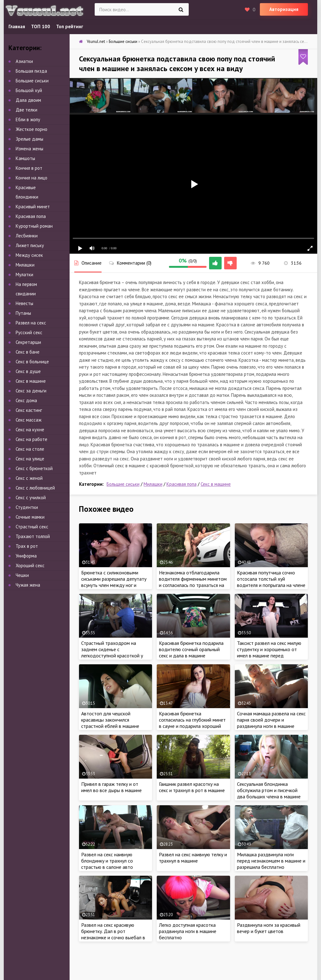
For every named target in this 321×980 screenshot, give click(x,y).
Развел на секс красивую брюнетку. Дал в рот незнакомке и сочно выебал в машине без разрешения (113, 934)
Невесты (24, 303)
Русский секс (29, 332)
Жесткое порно (32, 129)
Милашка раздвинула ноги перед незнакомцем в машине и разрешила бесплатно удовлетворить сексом (271, 864)
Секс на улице (30, 459)
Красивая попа (182, 484)
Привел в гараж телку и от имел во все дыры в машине (111, 787)
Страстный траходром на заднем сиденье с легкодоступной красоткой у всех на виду (112, 652)
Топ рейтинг (70, 26)
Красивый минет (33, 207)
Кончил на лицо (32, 178)
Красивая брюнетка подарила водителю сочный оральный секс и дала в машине (191, 649)
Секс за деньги (31, 391)
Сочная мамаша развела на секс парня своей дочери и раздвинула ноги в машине (271, 720)
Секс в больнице (32, 362)
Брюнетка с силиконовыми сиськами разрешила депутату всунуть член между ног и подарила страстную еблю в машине (114, 585)
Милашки (153, 484)
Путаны (23, 313)
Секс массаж (29, 420)
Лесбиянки (27, 236)
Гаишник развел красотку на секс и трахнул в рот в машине (192, 787)
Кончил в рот (29, 168)
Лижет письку (30, 245)
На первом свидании (26, 289)
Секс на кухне (30, 430)
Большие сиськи (123, 484)
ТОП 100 (41, 26)
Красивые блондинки (27, 192)
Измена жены (29, 149)
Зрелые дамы (29, 139)
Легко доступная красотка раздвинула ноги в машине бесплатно (188, 931)
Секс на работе (32, 439)
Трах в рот (27, 546)
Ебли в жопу (28, 119)
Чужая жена (28, 585)
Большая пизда (31, 71)
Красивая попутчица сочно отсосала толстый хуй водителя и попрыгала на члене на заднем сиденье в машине (271, 582)
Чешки (22, 575)
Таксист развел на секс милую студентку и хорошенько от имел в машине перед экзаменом (269, 652)
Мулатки (24, 275)
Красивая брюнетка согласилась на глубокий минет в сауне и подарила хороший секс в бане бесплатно (192, 723)
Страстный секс (32, 527)
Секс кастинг (29, 410)
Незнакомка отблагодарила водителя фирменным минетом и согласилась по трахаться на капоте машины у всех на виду (193, 582)
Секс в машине (216, 484)
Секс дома (26, 400)
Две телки (26, 110)
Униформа (26, 556)
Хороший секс (30, 565)
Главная (17, 26)
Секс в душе (28, 371)
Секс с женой (29, 478)
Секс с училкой (31, 498)
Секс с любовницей (35, 488)
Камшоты (25, 158)
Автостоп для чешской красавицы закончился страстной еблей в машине (110, 720)
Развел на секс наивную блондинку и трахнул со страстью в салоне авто (107, 861)
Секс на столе (30, 449)
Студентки (27, 507)
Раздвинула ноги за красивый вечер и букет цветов (269, 928)
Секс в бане (28, 352)
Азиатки (24, 61)
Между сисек (29, 255)
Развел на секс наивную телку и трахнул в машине (193, 858)
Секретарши (28, 342)
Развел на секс (31, 323)
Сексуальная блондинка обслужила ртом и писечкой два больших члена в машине (269, 790)
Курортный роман (34, 226)
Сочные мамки (30, 517)
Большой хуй (29, 90)
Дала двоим (28, 100)
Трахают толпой (33, 536)
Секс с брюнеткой (34, 468)
